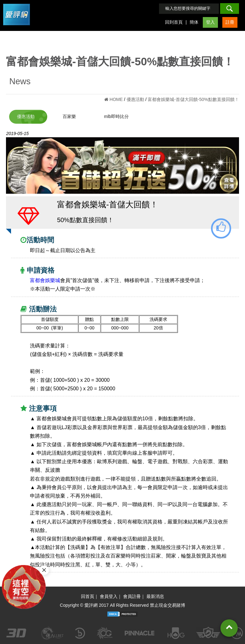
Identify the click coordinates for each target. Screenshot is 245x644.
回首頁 (88, 596)
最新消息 (155, 596)
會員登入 (109, 596)
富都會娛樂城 (45, 280)
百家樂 (69, 116)
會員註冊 (132, 596)
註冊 (230, 22)
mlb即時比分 (116, 116)
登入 (210, 22)
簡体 (194, 22)
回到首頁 (174, 22)
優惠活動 (26, 116)
